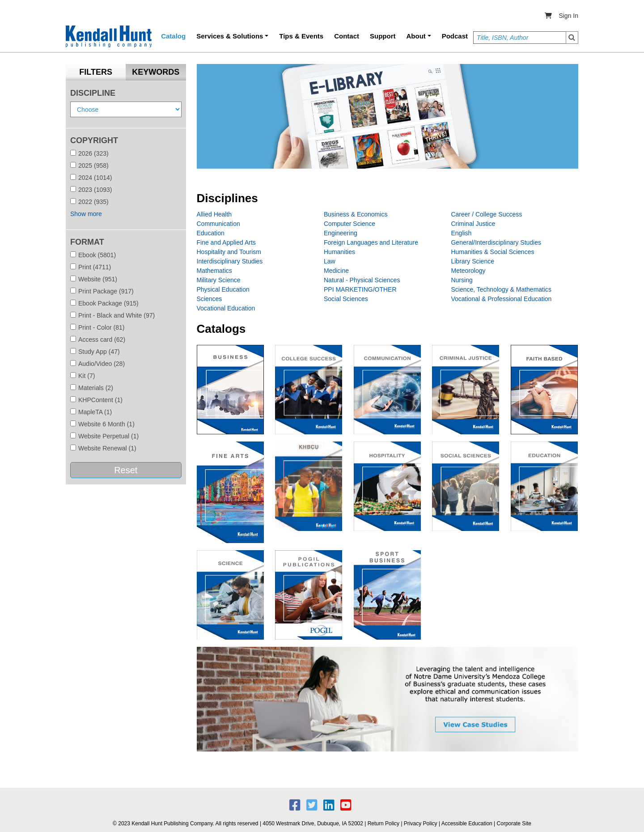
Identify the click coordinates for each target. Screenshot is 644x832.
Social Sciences (346, 299)
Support (383, 36)
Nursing (462, 280)
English (461, 233)
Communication (218, 224)
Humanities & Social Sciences (492, 252)
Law (330, 261)
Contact (347, 36)
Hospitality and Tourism (229, 252)
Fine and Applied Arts (226, 242)
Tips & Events (301, 36)
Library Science (472, 261)
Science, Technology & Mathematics (501, 289)
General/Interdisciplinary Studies (496, 242)
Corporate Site (514, 824)
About (416, 36)
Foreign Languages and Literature (371, 242)
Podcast (455, 36)
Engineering (341, 233)
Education (211, 233)
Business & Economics (356, 214)
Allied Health (214, 214)
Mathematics (214, 271)
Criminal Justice (473, 224)
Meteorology (468, 271)
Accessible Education (467, 824)
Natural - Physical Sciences (362, 280)
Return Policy (383, 824)
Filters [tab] (96, 72)
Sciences (210, 299)
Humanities (339, 252)
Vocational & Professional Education (501, 299)
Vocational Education (226, 308)
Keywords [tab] (156, 72)
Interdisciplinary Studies (230, 261)
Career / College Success (486, 214)
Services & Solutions (230, 36)
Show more (86, 214)
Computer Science (350, 224)
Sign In (568, 16)
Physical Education (223, 289)
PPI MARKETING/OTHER (360, 289)
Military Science (219, 280)
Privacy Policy (421, 824)
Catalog (173, 36)
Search (572, 38)
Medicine (336, 271)
